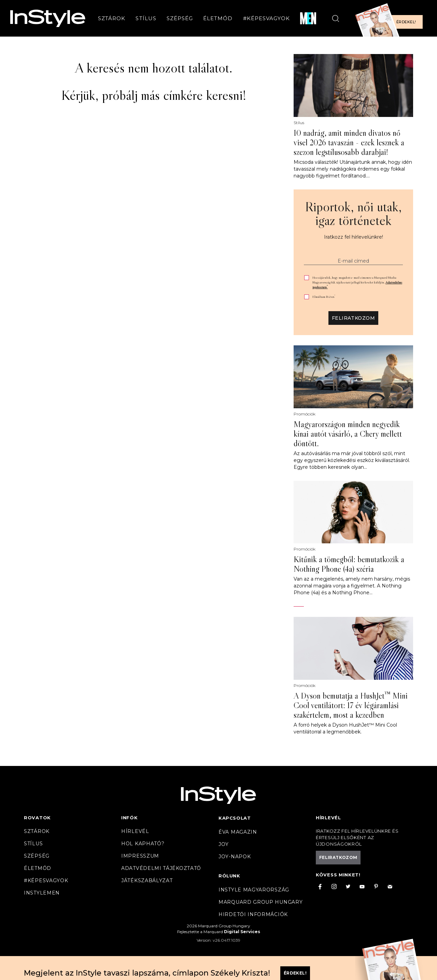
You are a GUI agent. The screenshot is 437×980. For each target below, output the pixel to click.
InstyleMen (42, 893)
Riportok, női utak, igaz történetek (353, 213)
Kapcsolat (235, 818)
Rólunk (229, 876)
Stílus (146, 18)
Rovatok (37, 818)
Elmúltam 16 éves (324, 297)
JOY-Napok (235, 857)
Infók (130, 818)
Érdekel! (406, 22)
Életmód (218, 18)
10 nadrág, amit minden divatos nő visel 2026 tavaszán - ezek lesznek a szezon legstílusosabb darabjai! (349, 143)
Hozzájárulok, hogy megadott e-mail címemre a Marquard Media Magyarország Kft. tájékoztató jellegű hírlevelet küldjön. (357, 282)
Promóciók (305, 414)
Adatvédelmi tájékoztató (161, 868)
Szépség (180, 18)
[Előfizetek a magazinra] (391, 18)
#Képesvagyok (267, 18)
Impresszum (140, 856)
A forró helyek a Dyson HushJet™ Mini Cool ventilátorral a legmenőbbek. (345, 728)
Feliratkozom (353, 318)
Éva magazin (238, 832)
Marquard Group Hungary (260, 902)
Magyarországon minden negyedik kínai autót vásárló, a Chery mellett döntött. (348, 434)
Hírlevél (135, 831)
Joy (224, 844)
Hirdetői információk (253, 914)
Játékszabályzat (147, 880)
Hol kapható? (143, 844)
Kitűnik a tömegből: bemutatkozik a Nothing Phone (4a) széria (349, 564)
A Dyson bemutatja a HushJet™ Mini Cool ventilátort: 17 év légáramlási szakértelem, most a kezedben (351, 705)
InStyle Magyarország (254, 890)
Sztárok (112, 18)
